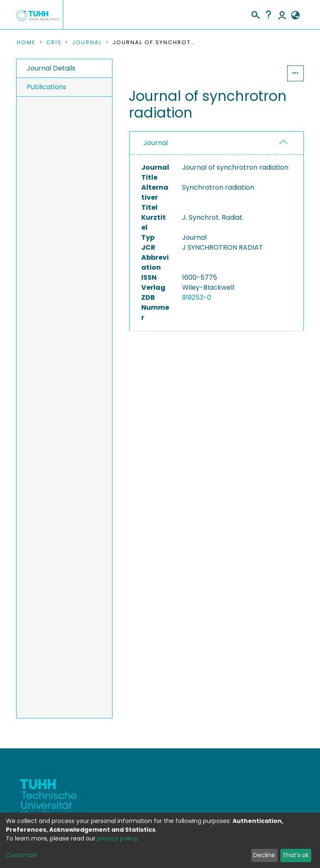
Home (26, 43)
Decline (264, 855)
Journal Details (51, 68)
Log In (282, 15)
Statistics (262, 73)
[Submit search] (255, 14)
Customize (22, 855)
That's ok (296, 855)
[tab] (216, 143)
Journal (87, 43)
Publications (46, 87)
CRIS (54, 43)
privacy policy (117, 838)
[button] (295, 15)
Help (268, 15)
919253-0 (197, 297)
